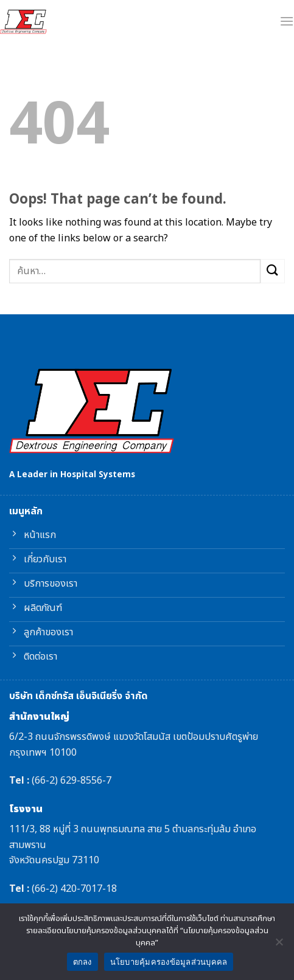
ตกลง (82, 962)
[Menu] (287, 21)
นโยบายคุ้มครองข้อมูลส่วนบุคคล (169, 962)
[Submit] (273, 271)
